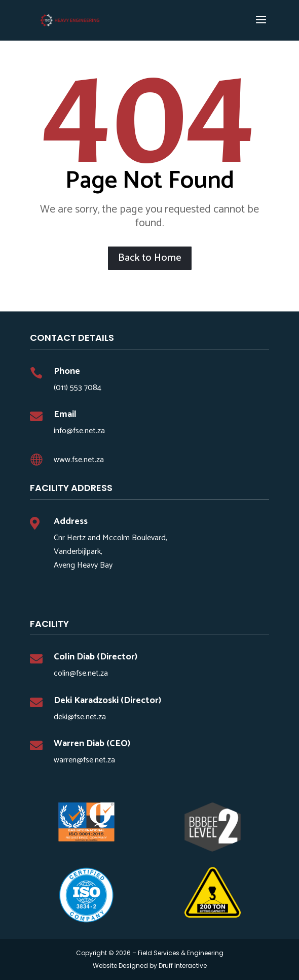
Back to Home (150, 258)
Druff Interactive (183, 966)
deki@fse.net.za (80, 717)
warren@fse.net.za (84, 760)
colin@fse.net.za (81, 673)
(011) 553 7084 (78, 388)
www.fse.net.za (79, 460)
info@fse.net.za (79, 431)
